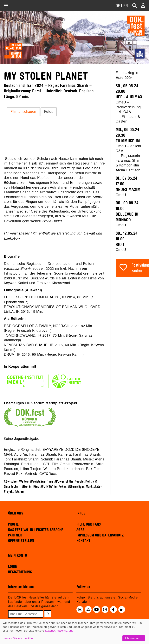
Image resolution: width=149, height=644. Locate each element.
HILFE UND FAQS (89, 524)
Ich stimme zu (134, 638)
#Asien (19, 492)
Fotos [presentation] (49, 112)
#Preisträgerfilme (41, 482)
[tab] (23, 112)
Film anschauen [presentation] (23, 112)
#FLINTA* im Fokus (53, 487)
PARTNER (15, 535)
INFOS (81, 513)
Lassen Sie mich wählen (19, 638)
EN (126, 6)
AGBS (80, 530)
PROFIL (13, 524)
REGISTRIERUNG (20, 572)
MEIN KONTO (18, 556)
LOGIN (13, 567)
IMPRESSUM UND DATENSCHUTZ (100, 535)
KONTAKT (84, 541)
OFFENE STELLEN (21, 541)
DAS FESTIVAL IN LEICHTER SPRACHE (36, 530)
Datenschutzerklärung (59, 630)
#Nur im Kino (30, 487)
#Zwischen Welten (16, 482)
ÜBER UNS (16, 513)
